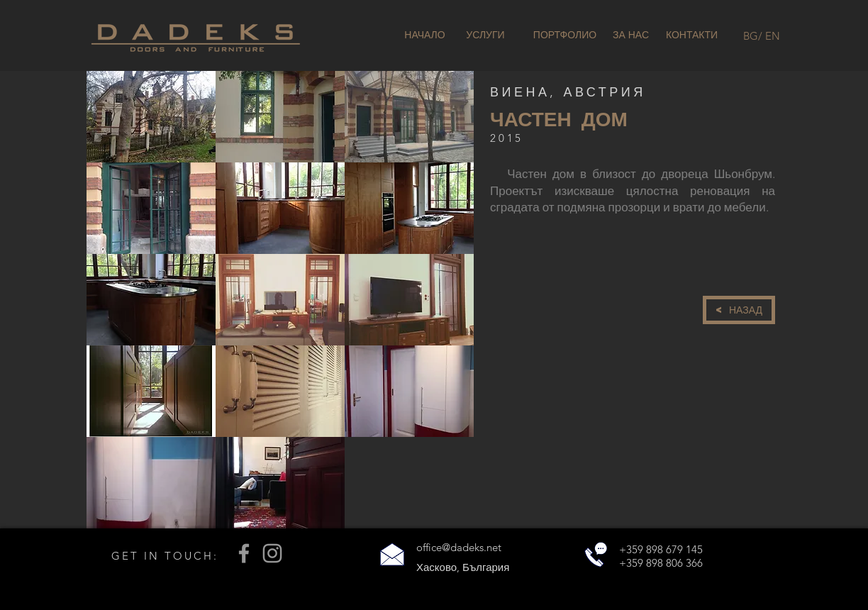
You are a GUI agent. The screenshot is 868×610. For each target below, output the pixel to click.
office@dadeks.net (459, 547)
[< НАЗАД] (739, 310)
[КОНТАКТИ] (692, 35)
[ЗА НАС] (631, 35)
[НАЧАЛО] (425, 35)
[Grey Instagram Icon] (272, 553)
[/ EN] (769, 35)
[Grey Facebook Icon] (244, 553)
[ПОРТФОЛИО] (565, 35)
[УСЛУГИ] (485, 35)
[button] (151, 117)
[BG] (751, 35)
